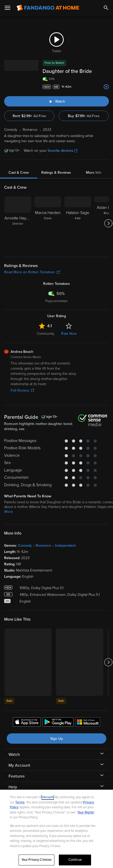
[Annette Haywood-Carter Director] (18, 223)
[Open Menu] (7, 8)
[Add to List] (106, 87)
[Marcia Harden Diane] (48, 223)
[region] (56, 829)
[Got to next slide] (108, 223)
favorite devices (63, 151)
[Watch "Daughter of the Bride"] (56, 101)
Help (13, 787)
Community (46, 334)
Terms (20, 802)
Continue (75, 860)
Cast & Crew (19, 173)
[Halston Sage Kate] (78, 223)
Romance (43, 546)
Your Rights (86, 812)
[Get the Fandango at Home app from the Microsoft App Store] (88, 723)
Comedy (25, 546)
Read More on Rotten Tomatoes (32, 272)
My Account (19, 765)
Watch (14, 755)
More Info (94, 173)
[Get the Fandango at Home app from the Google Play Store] (58, 723)
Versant (48, 797)
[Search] (106, 8)
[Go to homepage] (48, 8)
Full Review (22, 390)
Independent (65, 546)
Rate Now (69, 334)
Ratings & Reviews (56, 173)
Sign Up (57, 739)
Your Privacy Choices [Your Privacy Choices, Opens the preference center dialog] (37, 860)
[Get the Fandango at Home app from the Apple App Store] (27, 723)
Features (17, 776)
